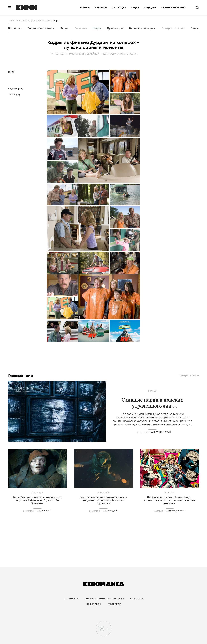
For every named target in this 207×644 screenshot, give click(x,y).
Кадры (16, 89)
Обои (14, 95)
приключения (76, 54)
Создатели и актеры (41, 28)
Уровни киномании (173, 8)
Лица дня (150, 8)
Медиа (135, 8)
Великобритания (113, 54)
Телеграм (115, 604)
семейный (93, 54)
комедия (61, 54)
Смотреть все (188, 376)
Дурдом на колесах (40, 21)
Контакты (137, 599)
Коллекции (119, 8)
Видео (64, 28)
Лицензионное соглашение (104, 599)
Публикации (115, 28)
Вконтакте (94, 604)
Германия (131, 54)
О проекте (71, 599)
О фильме (15, 28)
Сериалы (101, 8)
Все (12, 72)
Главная (12, 21)
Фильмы (85, 8)
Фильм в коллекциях (142, 28)
